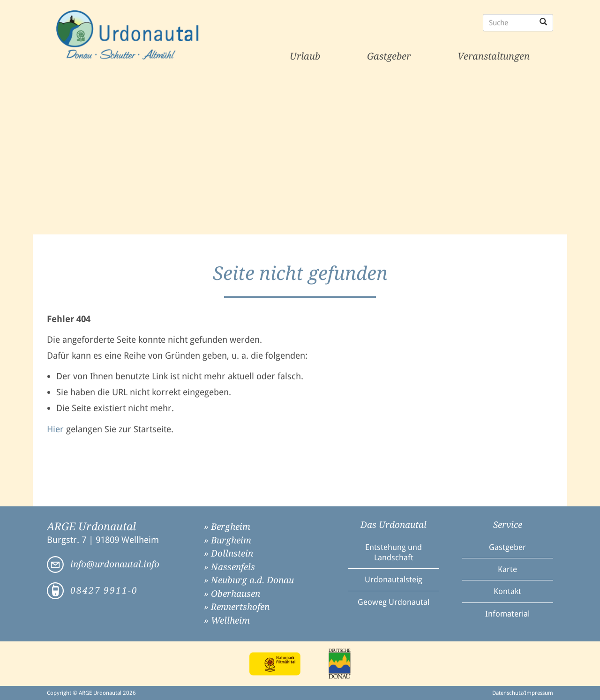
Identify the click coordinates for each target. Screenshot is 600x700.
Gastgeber (389, 56)
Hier (55, 429)
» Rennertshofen (237, 607)
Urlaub (305, 56)
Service (508, 525)
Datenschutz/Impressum (523, 693)
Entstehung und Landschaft (394, 552)
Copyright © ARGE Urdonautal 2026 (91, 693)
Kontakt (507, 591)
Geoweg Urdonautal (394, 602)
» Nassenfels (229, 567)
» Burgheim (228, 540)
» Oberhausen (232, 594)
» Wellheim (227, 621)
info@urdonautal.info (115, 564)
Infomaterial (507, 614)
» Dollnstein (229, 553)
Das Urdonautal (394, 525)
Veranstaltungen (494, 56)
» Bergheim (227, 527)
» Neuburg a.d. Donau (249, 580)
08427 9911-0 (104, 591)
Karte (507, 569)
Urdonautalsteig (394, 580)
